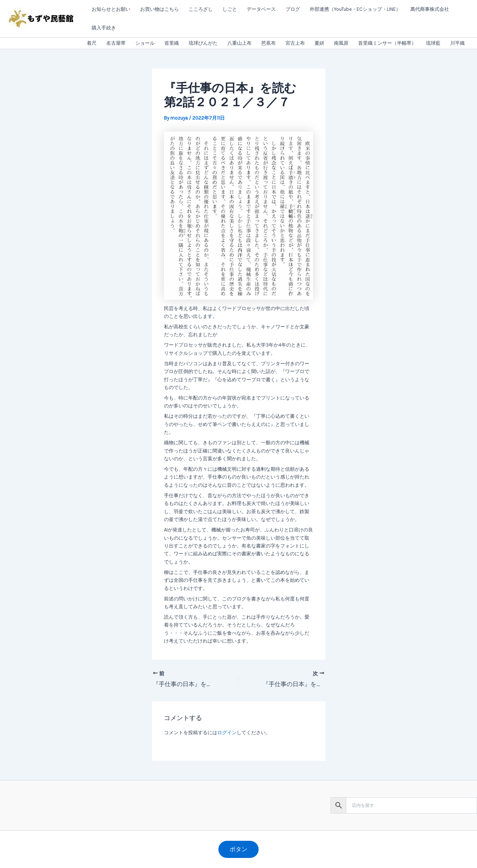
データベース (261, 9)
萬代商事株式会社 (430, 9)
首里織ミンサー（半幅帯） (387, 43)
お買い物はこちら (159, 9)
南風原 (341, 43)
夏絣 (319, 43)
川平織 (457, 43)
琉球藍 (433, 43)
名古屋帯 (116, 43)
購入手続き (104, 28)
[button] (238, 849)
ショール (145, 43)
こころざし (201, 9)
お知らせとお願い (111, 9)
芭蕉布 (268, 43)
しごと (230, 9)
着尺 (92, 43)
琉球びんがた (203, 43)
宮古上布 (295, 43)
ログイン (227, 733)
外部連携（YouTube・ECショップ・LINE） (355, 9)
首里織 (172, 43)
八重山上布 (239, 43)
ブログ (293, 9)
